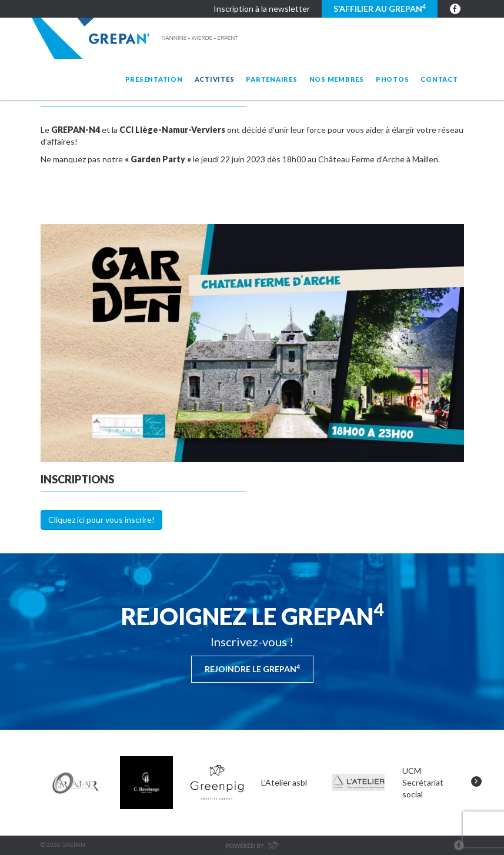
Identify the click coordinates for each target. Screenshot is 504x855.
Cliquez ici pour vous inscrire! (101, 520)
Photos (393, 79)
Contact (439, 79)
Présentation (154, 79)
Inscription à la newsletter (262, 9)
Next (476, 781)
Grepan (136, 38)
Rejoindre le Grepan (252, 669)
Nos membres (337, 79)
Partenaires (271, 79)
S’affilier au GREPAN (380, 8)
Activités (215, 79)
